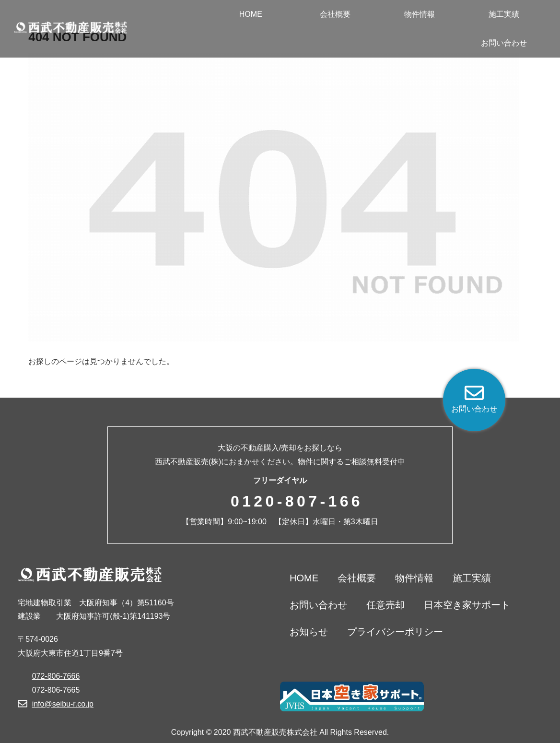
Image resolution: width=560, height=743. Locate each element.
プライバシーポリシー (395, 632)
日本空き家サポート (467, 605)
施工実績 (472, 578)
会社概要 (357, 578)
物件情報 (414, 578)
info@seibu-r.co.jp (63, 704)
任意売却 (385, 605)
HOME (304, 578)
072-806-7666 (56, 676)
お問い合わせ (318, 605)
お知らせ (309, 632)
